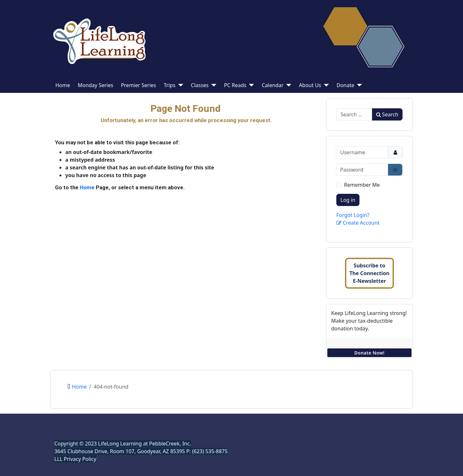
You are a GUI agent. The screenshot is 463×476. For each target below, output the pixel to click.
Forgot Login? (353, 215)
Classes (200, 85)
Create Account (358, 223)
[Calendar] (287, 85)
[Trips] (179, 85)
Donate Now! (369, 353)
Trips (169, 85)
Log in (348, 200)
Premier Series (138, 85)
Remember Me (362, 185)
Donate (345, 85)
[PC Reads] (250, 85)
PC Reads (235, 85)
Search (387, 114)
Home (63, 85)
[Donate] (358, 85)
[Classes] (213, 85)
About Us (310, 85)
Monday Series (95, 85)
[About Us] (325, 85)
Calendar (273, 85)
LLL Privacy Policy (75, 459)
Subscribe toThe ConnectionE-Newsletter (369, 273)
